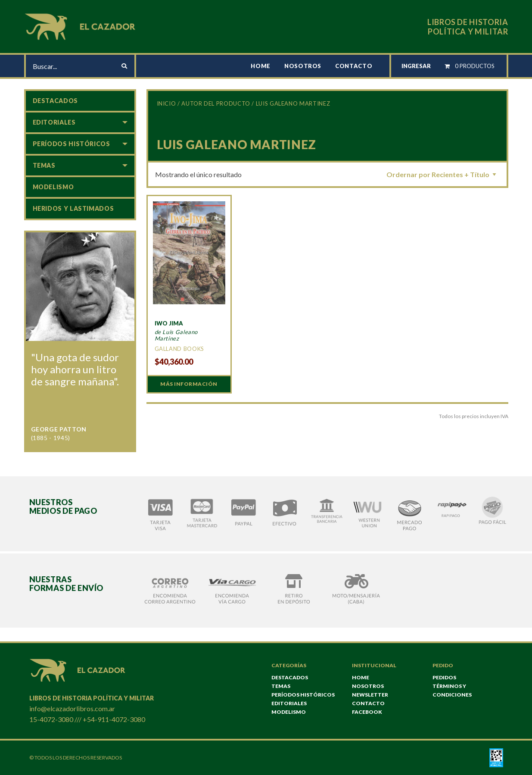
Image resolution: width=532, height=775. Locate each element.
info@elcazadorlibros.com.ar (72, 708)
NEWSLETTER (370, 695)
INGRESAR (416, 66)
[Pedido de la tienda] (443, 174)
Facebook (367, 712)
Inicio (166, 103)
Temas (44, 165)
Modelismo (53, 187)
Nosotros (303, 66)
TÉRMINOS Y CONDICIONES (452, 690)
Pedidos (444, 677)
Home (261, 66)
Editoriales (54, 122)
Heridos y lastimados (73, 208)
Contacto (354, 66)
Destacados (55, 101)
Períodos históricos (72, 144)
